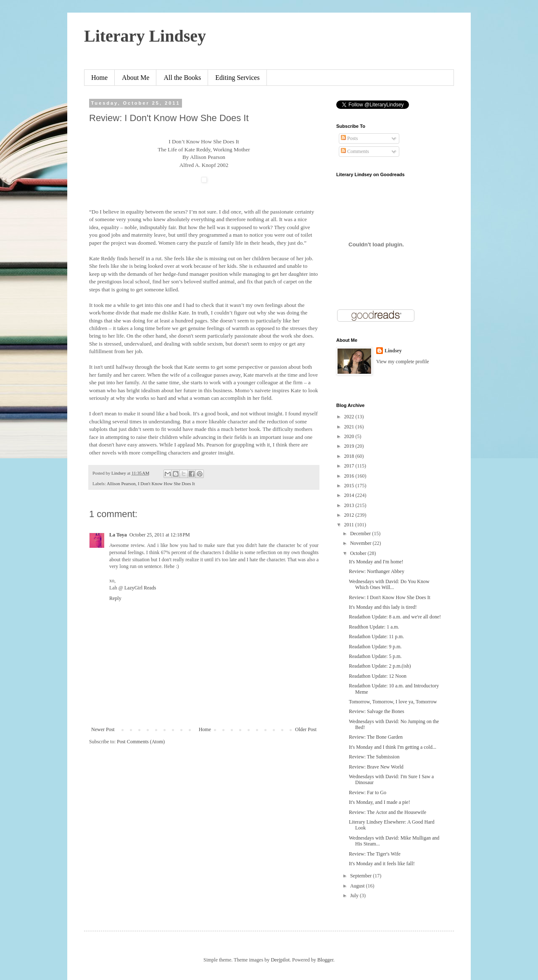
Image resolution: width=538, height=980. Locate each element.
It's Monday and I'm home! (376, 562)
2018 (350, 456)
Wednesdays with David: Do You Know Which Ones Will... (389, 584)
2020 (350, 436)
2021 (350, 427)
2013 (350, 505)
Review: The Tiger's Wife (375, 854)
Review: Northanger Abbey (377, 571)
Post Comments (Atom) (141, 742)
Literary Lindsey (145, 36)
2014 (350, 495)
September (361, 876)
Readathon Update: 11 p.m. (376, 637)
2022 (350, 417)
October (359, 553)
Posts (349, 138)
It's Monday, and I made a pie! (380, 802)
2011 (350, 525)
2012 (350, 515)
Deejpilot (280, 960)
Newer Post (103, 729)
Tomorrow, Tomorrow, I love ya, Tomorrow (393, 702)
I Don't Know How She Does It (166, 483)
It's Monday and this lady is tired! (383, 607)
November (361, 543)
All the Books (182, 78)
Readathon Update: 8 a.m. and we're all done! (395, 617)
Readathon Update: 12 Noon (378, 676)
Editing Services (237, 78)
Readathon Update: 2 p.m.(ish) (380, 666)
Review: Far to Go (368, 792)
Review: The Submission (374, 757)
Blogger (325, 960)
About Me (136, 78)
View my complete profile (403, 362)
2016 (350, 476)
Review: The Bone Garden (376, 737)
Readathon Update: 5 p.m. (375, 656)
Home (99, 78)
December (361, 534)
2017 (350, 466)
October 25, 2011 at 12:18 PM (160, 535)
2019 (350, 446)
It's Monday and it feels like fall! (382, 864)
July (355, 895)
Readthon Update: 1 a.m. (374, 627)
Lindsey (393, 351)
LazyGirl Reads (140, 588)
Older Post (306, 729)
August (358, 886)
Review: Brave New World (376, 767)
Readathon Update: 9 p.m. (375, 647)
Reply (115, 598)
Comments (355, 151)
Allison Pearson (121, 483)
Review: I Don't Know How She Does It (390, 597)
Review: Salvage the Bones (377, 711)
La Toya (118, 535)
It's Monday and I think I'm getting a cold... (393, 747)
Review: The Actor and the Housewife (388, 812)
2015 (350, 486)
